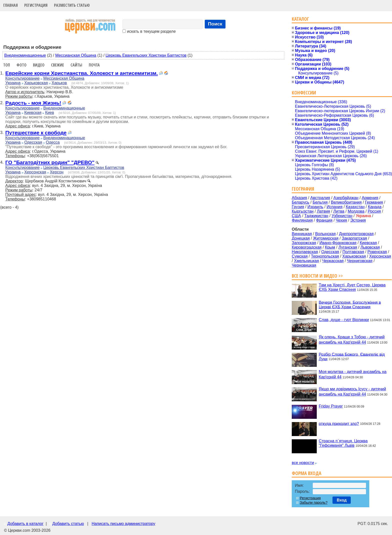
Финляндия (302, 220)
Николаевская (305, 252)
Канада (375, 207)
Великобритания (346, 202)
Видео (39, 65)
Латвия (323, 211)
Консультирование (22, 78)
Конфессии (304, 93)
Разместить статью (72, 5)
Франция (324, 220)
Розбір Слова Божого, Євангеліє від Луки (352, 356)
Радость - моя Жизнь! (33, 103)
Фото (21, 65)
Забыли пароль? (314, 503)
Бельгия (320, 202)
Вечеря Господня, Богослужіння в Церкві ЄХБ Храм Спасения (350, 304)
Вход (342, 500)
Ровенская (377, 252)
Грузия (298, 207)
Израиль (315, 207)
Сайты (76, 65)
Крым (330, 247)
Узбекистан (342, 216)
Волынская (325, 234)
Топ (7, 65)
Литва (339, 211)
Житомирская (326, 238)
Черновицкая (304, 265)
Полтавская (353, 252)
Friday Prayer (331, 406)
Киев (49, 113)
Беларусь (300, 202)
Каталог (300, 19)
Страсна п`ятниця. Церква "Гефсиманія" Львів (343, 443)
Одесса (53, 142)
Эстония (358, 220)
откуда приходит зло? (339, 423)
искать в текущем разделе (149, 31)
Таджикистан (316, 216)
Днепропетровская (356, 234)
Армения (370, 198)
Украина (13, 83)
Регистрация (36, 5)
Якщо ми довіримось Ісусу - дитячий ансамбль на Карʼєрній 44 (352, 392)
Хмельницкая (306, 261)
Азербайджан (346, 198)
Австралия (320, 198)
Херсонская (35, 172)
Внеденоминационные (25, 55)
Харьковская (36, 83)
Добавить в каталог (25, 524)
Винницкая (302, 234)
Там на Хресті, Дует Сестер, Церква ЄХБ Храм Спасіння (352, 287)
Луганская (348, 247)
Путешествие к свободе (36, 133)
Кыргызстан (303, 211)
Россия (374, 211)
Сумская (300, 256)
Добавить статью (68, 524)
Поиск (215, 24)
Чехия (341, 220)
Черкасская (333, 261)
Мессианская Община (76, 55)
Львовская (370, 247)
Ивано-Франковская (338, 243)
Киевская (33, 113)
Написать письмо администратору (123, 524)
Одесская (33, 142)
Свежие (57, 65)
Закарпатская (354, 238)
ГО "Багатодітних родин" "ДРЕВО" (50, 162)
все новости (303, 463)
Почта (94, 65)
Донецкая (301, 238)
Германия (374, 202)
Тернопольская (325, 256)
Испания (334, 207)
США (296, 216)
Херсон (56, 172)
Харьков (59, 83)
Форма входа (306, 473)
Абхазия (299, 198)
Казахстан (355, 207)
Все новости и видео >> (317, 276)
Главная (10, 5)
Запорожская (304, 243)
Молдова (356, 211)
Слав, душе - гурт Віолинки (344, 320)
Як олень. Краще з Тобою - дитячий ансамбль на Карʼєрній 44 (352, 340)
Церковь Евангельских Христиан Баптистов (146, 55)
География (303, 189)
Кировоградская (307, 247)
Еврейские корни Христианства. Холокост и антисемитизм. (81, 73)
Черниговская (360, 261)
